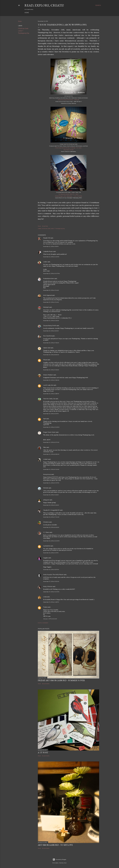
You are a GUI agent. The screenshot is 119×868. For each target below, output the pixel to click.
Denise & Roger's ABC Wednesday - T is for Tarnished (68, 196)
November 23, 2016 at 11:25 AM (51, 370)
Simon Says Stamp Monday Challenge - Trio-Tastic (68, 148)
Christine (46, 522)
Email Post (45, 226)
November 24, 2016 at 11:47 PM (51, 483)
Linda (45, 597)
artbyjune (46, 500)
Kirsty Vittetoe (48, 586)
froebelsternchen (49, 279)
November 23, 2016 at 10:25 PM (51, 427)
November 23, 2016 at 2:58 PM (51, 394)
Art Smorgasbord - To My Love (55, 845)
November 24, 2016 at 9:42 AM (51, 469)
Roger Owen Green (49, 432)
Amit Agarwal (47, 295)
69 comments (46, 848)
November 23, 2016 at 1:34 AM (51, 290)
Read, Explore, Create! (44, 5)
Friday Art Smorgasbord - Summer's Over (61, 680)
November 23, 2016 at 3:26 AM (51, 321)
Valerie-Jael (47, 348)
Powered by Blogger (59, 859)
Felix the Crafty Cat (49, 399)
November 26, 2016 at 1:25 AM (51, 495)
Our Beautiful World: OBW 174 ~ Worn (68, 194)
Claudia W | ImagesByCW (51, 510)
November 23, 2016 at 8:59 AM (51, 355)
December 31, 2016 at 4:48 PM (51, 602)
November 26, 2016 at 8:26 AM (51, 527)
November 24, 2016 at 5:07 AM (51, 442)
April (45, 419)
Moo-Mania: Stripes (69, 150)
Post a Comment (43, 623)
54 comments (46, 756)
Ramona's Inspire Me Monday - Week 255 (68, 100)
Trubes (45, 607)
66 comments (46, 684)
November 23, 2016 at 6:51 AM (51, 331)
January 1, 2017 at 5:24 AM (50, 619)
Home (27, 13)
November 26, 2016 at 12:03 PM (51, 541)
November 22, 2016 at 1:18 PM (51, 246)
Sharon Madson (48, 375)
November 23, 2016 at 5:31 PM (51, 414)
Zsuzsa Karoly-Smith (50, 326)
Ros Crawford (47, 336)
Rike (45, 447)
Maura (45, 360)
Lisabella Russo (48, 251)
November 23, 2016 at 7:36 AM (51, 343)
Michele (46, 488)
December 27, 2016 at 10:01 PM (51, 592)
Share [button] (20, 21)
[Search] (98, 5)
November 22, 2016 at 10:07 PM (51, 273)
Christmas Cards (23, 28)
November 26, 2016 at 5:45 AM (51, 505)
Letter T (21, 31)
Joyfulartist (47, 546)
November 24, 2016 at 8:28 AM (51, 454)
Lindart (45, 459)
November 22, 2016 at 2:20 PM (51, 257)
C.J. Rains (46, 532)
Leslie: (45, 262)
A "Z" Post (43, 752)
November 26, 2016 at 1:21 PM (51, 553)
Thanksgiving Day (24, 33)
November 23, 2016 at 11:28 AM (51, 380)
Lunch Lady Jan (48, 385)
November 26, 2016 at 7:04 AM (51, 517)
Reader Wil (47, 238)
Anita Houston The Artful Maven (53, 575)
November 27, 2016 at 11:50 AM (51, 581)
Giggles (46, 558)
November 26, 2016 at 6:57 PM (51, 570)
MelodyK (46, 307)
